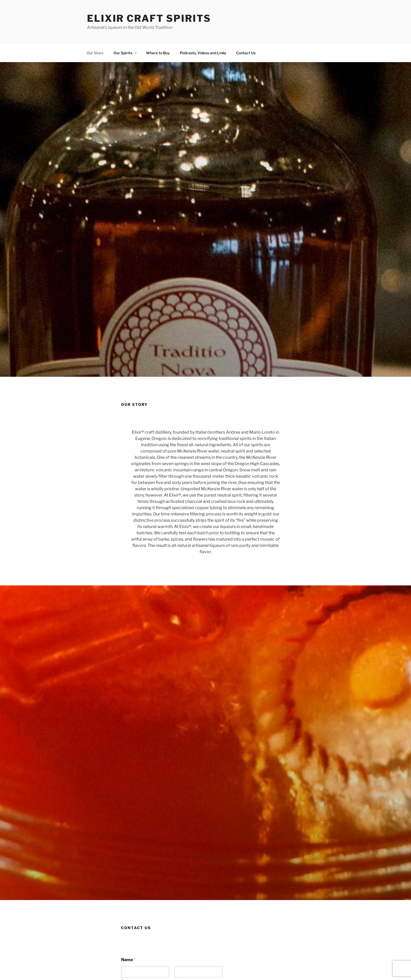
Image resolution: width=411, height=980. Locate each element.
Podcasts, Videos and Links (203, 53)
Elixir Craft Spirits (149, 18)
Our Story (95, 53)
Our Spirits (125, 53)
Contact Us (246, 53)
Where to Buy (158, 53)
